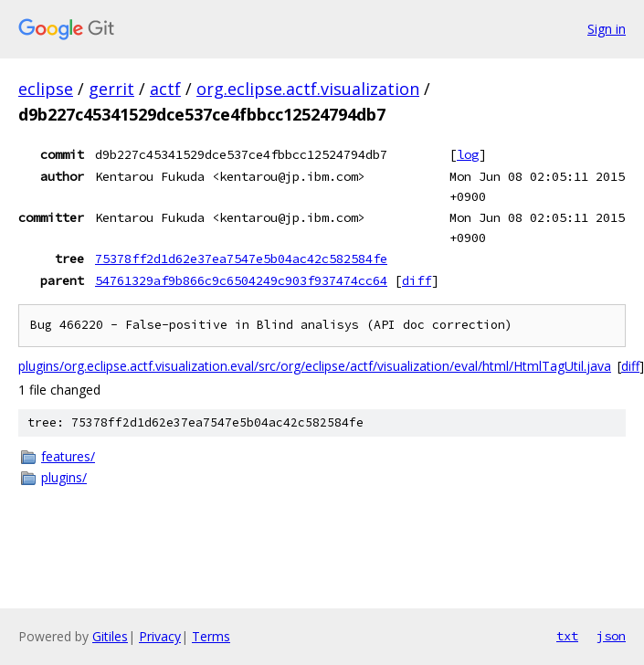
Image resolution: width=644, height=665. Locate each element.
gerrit (111, 89)
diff (417, 280)
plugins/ (64, 477)
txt (567, 636)
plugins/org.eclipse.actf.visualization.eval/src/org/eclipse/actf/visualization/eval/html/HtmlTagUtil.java (315, 366)
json (611, 636)
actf (165, 89)
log (468, 154)
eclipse (46, 89)
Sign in (607, 29)
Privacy (160, 636)
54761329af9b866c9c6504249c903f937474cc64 (241, 280)
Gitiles (110, 636)
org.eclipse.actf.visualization (308, 89)
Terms (211, 636)
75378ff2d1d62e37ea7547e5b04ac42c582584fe (241, 259)
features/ (68, 456)
